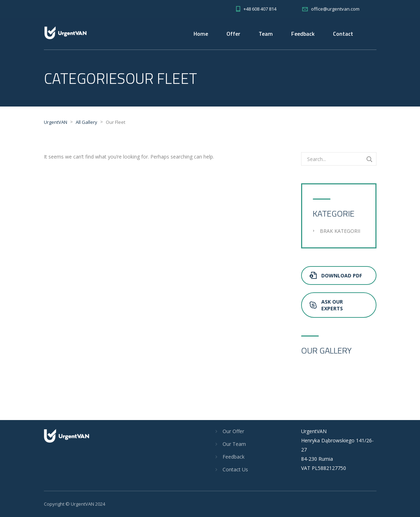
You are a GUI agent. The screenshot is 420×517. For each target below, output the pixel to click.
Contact (343, 34)
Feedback (303, 34)
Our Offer (233, 431)
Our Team (234, 444)
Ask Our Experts (326, 305)
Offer (233, 34)
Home (201, 34)
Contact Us (235, 469)
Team (266, 34)
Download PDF (336, 275)
